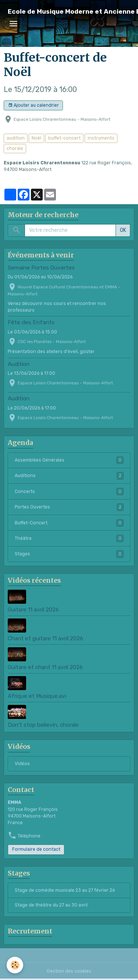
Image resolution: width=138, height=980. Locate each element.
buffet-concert (64, 138)
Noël (36, 138)
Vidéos (22, 764)
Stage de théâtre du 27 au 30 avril (51, 905)
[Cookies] (15, 965)
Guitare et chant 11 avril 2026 (45, 667)
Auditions (69, 476)
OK (123, 230)
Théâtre (69, 538)
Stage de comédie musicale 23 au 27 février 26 (65, 890)
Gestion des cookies (69, 971)
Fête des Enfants (31, 322)
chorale (15, 148)
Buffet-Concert (69, 523)
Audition (19, 364)
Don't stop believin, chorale (43, 725)
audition (16, 138)
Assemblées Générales (69, 460)
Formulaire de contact (36, 849)
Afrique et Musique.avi (37, 696)
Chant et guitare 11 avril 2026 (45, 638)
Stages (69, 554)
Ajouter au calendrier (33, 105)
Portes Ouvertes (69, 507)
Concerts (69, 491)
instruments (101, 138)
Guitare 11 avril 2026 (33, 610)
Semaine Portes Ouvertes (41, 268)
